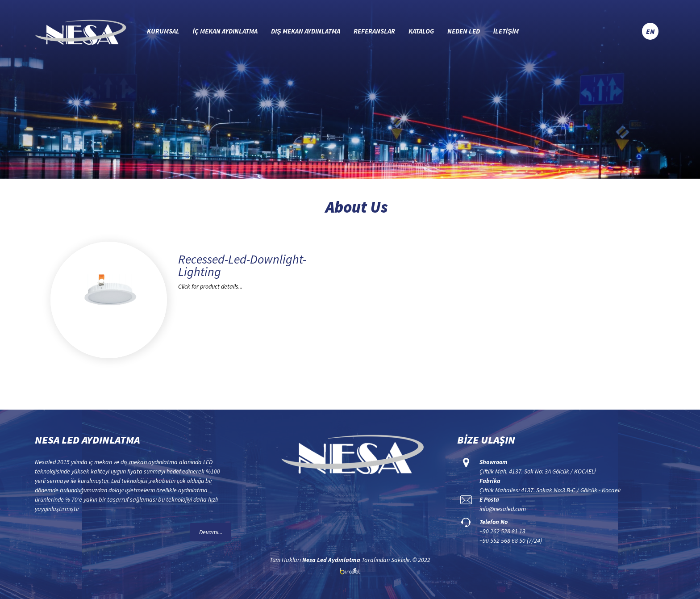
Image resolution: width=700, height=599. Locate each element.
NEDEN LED (464, 31)
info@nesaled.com (503, 509)
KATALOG (421, 31)
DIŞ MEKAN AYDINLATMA (306, 31)
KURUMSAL (163, 31)
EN (650, 31)
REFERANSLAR (374, 31)
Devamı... (211, 532)
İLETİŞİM (506, 31)
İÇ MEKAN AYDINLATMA (225, 31)
